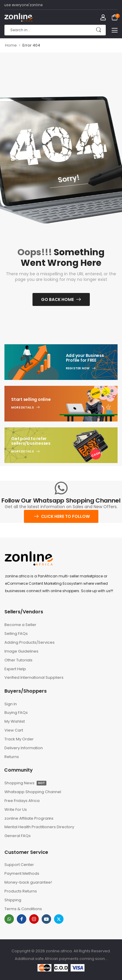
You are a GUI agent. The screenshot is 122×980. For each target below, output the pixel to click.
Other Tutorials (18, 660)
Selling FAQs (16, 634)
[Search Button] (99, 30)
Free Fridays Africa (22, 801)
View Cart (14, 730)
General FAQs (18, 836)
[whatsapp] (9, 919)
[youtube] (46, 919)
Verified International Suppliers (31, 677)
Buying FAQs (16, 713)
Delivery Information (24, 748)
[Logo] (18, 17)
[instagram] (34, 919)
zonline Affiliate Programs (29, 818)
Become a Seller (20, 625)
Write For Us (16, 809)
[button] (115, 30)
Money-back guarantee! (28, 882)
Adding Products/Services (30, 642)
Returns (12, 757)
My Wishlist (15, 721)
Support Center (19, 865)
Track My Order (19, 739)
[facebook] (22, 919)
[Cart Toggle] (115, 17)
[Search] (55, 30)
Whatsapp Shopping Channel (31, 792)
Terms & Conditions (23, 909)
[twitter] (59, 919)
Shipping (13, 900)
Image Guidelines (21, 651)
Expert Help (15, 669)
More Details (23, 408)
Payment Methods (22, 873)
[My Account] (103, 17)
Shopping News (25, 783)
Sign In (11, 704)
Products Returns (21, 891)
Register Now (78, 368)
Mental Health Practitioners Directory (31, 827)
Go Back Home (57, 299)
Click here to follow (65, 516)
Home (11, 45)
